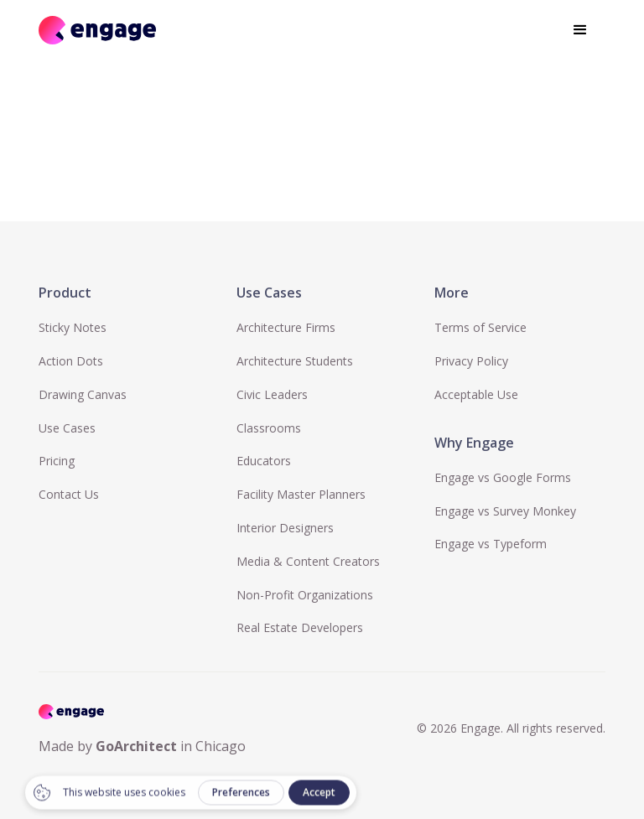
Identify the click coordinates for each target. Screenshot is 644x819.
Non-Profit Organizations (305, 595)
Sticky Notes (73, 327)
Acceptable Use (476, 394)
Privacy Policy (471, 361)
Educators (264, 461)
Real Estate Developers (300, 627)
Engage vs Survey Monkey (505, 511)
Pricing (57, 461)
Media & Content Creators (308, 561)
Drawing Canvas (83, 394)
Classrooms (269, 428)
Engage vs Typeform (491, 544)
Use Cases (67, 428)
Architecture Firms (286, 327)
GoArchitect (136, 746)
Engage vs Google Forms (503, 477)
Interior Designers (285, 528)
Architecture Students (295, 361)
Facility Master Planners (301, 494)
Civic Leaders (272, 394)
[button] (580, 30)
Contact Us (69, 494)
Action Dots (71, 361)
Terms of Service (480, 327)
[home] (97, 30)
